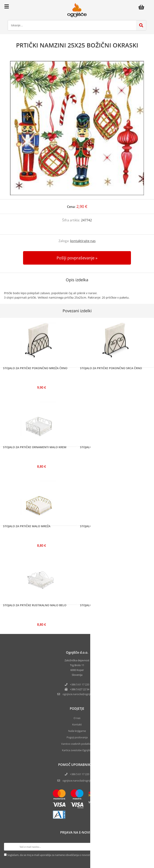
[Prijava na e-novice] (146, 847)
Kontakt (77, 724)
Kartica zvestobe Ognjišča (77, 750)
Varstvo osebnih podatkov (77, 744)
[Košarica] (142, 7)
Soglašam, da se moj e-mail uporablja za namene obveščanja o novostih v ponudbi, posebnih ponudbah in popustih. (76, 855)
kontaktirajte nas (83, 241)
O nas (77, 718)
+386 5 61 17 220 (80, 684)
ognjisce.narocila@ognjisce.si (80, 781)
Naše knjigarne (77, 731)
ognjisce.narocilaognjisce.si (80, 694)
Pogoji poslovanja (77, 737)
